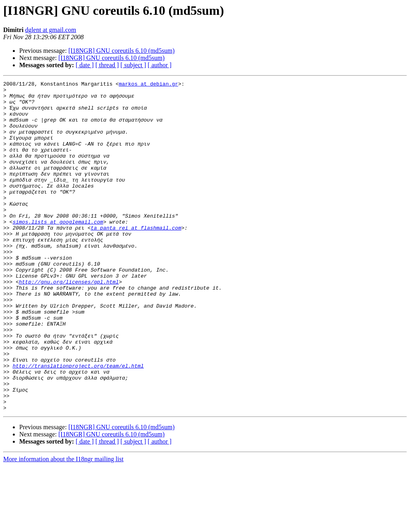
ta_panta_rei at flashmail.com (136, 258)
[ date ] (85, 65)
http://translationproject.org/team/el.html (78, 423)
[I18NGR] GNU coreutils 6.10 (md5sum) (122, 51)
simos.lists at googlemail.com (58, 250)
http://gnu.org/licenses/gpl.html (69, 322)
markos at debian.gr (149, 85)
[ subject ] (133, 65)
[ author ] (160, 65)
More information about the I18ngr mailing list (63, 525)
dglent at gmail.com (51, 30)
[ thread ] (107, 65)
